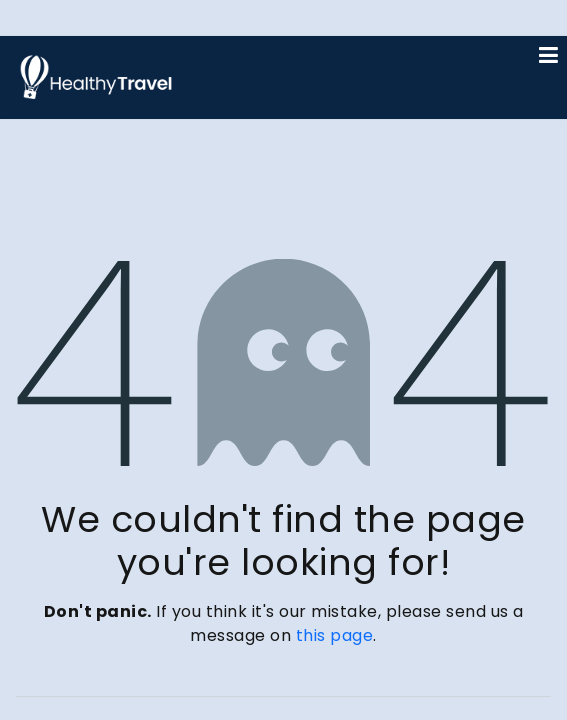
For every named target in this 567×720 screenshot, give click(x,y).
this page (335, 635)
